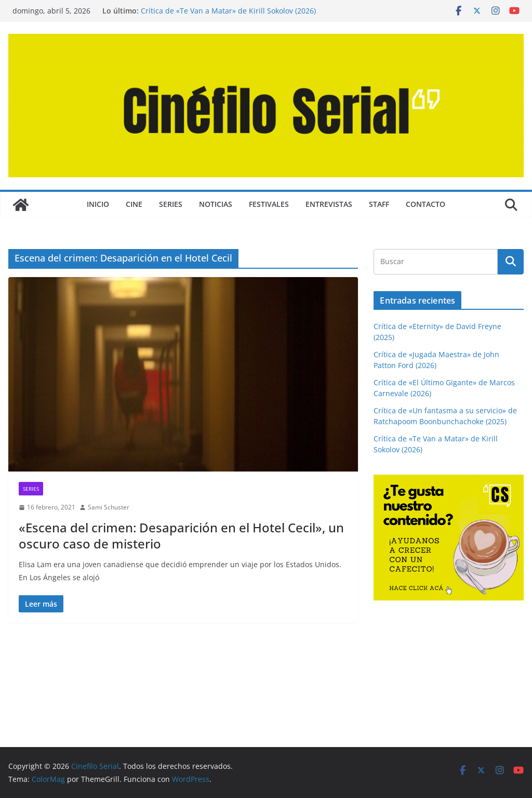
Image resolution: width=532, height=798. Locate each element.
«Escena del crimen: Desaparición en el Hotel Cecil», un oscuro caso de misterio (181, 535)
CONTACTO (425, 204)
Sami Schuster (109, 507)
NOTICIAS (216, 204)
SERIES (171, 204)
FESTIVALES (269, 204)
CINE (134, 204)
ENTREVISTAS (329, 204)
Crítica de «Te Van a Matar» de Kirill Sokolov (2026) (228, 11)
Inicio (98, 204)
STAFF (379, 204)
